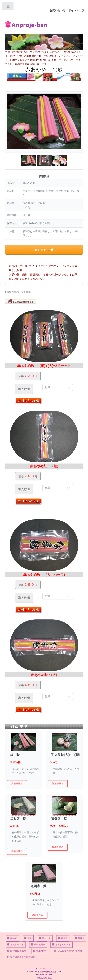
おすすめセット (62, 944)
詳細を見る (17, 783)
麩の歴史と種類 (17, 951)
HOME (12, 938)
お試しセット (16, 944)
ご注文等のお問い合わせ (68, 951)
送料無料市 (38, 944)
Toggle (8, 7)
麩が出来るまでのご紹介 (21, 957)
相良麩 (63, 938)
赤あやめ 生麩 (44, 250)
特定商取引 (40, 951)
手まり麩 (45, 938)
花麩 (28, 938)
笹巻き (80, 938)
